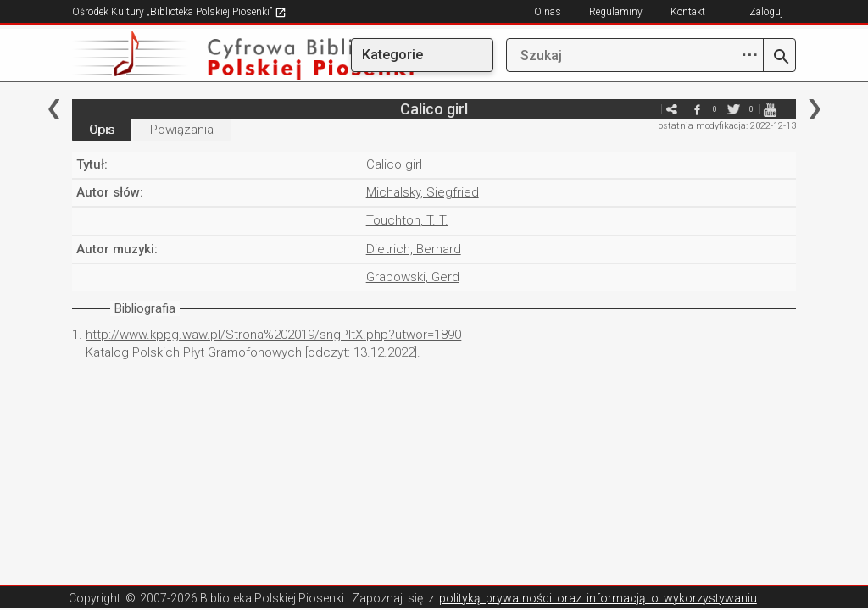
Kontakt (688, 12)
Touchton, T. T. (407, 220)
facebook (698, 109)
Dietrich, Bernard (414, 249)
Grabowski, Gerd (413, 277)
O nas (548, 12)
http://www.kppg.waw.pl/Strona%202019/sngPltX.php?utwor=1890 (273, 335)
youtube (771, 109)
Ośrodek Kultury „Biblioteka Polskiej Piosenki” (179, 12)
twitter (734, 109)
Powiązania (182, 130)
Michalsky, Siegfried (423, 192)
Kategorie (392, 55)
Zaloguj (766, 12)
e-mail (647, 109)
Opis (102, 130)
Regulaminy (616, 12)
